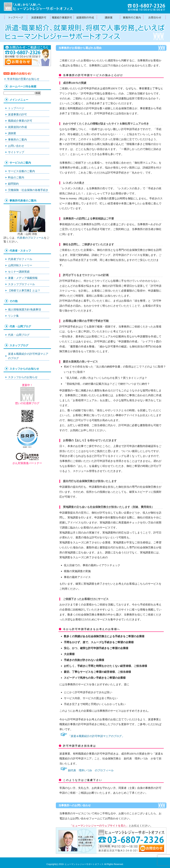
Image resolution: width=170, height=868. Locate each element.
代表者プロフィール (20, 259)
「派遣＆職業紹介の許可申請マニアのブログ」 (96, 736)
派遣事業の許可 (17, 114)
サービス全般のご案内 (21, 171)
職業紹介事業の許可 (62, 18)
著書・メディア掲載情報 (23, 278)
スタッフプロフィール (21, 284)
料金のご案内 (16, 177)
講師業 (108, 18)
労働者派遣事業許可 (38, 18)
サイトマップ (16, 152)
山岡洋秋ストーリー (20, 265)
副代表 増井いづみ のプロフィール (91, 770)
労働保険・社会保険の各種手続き (28, 190)
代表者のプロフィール (30, 238)
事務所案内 (132, 18)
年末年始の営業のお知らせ (23, 79)
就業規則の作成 (85, 18)
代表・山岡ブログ (19, 335)
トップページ (15, 18)
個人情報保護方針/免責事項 (25, 309)
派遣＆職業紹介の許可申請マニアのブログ (28, 356)
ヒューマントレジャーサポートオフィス (84, 864)
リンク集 (13, 316)
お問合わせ (155, 18)
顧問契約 (13, 184)
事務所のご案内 (17, 140)
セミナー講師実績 (19, 272)
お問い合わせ (16, 146)
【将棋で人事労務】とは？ (24, 290)
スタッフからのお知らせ (23, 377)
